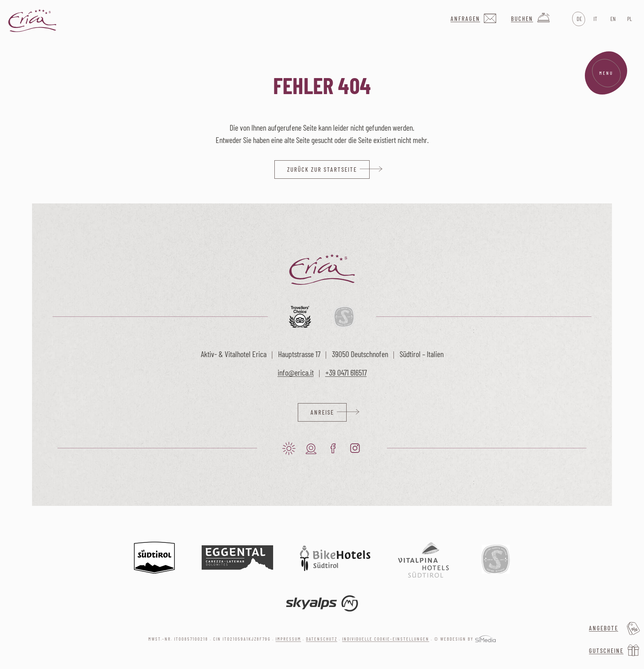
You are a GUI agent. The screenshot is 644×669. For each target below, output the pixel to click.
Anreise (322, 412)
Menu (606, 73)
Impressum (288, 639)
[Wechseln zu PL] (629, 19)
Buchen (522, 18)
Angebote (604, 628)
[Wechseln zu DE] (578, 19)
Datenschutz (322, 639)
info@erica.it (296, 372)
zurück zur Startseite (322, 169)
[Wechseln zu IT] (595, 19)
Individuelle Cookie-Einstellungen (386, 639)
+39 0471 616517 (346, 372)
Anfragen (465, 18)
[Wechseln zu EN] (612, 19)
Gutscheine (606, 651)
